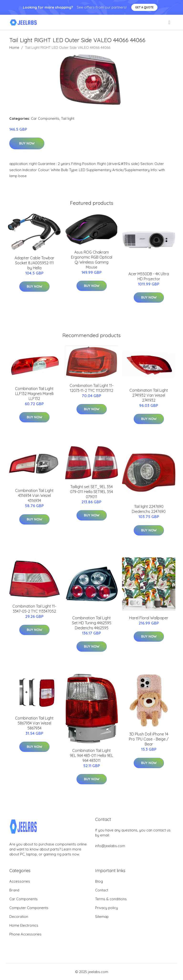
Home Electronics (24, 925)
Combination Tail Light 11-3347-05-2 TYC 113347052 (34, 609)
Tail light (68, 118)
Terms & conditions (111, 899)
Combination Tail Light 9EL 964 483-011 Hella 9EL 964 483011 (91, 755)
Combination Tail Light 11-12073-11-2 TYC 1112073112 (91, 388)
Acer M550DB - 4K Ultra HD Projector (149, 276)
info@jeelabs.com (110, 846)
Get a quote (144, 7)
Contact (102, 890)
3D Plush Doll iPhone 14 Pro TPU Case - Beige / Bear (149, 739)
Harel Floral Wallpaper (149, 618)
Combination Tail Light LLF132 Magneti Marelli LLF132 (34, 394)
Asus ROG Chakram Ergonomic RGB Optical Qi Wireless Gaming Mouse (92, 260)
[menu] (170, 22)
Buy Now (27, 143)
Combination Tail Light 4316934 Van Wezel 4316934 (34, 495)
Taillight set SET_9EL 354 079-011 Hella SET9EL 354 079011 (91, 492)
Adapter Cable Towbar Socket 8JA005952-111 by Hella (34, 263)
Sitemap (102, 917)
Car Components (45, 118)
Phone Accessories (25, 934)
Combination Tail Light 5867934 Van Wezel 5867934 (34, 723)
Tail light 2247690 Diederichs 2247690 (149, 509)
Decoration (19, 917)
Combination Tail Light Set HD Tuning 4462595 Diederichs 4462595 (92, 623)
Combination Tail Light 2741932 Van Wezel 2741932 (149, 395)
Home (14, 47)
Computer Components (29, 908)
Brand (14, 890)
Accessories (20, 881)
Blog (99, 881)
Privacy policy (107, 908)
